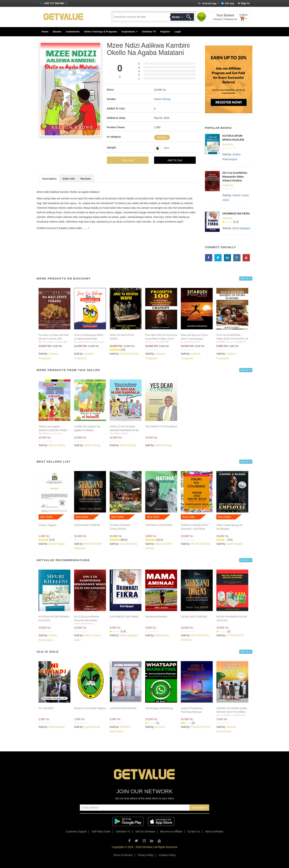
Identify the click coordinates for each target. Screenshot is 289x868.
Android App (207, 3)
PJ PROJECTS (235, 635)
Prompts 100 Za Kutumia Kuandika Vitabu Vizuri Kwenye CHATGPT (161, 339)
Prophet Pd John (129, 354)
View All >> (246, 279)
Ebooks (57, 32)
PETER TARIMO (201, 544)
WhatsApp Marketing (159, 708)
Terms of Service (123, 855)
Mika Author (162, 635)
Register (165, 32)
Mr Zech (160, 727)
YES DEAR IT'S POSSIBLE (161, 426)
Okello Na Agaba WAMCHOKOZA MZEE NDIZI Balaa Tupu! (53, 430)
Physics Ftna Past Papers (90, 708)
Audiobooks (73, 32)
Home (45, 32)
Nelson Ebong (162, 99)
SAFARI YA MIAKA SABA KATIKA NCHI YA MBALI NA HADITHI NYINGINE (232, 712)
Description (49, 179)
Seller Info (69, 179)
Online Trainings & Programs (101, 32)
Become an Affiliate (171, 832)
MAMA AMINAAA (156, 617)
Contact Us (194, 832)
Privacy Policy (146, 855)
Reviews (86, 179)
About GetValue (214, 832)
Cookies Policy (167, 855)
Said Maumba (56, 727)
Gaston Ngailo (48, 525)
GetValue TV (149, 32)
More (177, 17)
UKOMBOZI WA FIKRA (236, 213)
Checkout (217, 19)
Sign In (244, 3)
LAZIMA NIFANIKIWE (123, 708)
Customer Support (76, 832)
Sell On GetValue (145, 832)
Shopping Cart (231, 19)
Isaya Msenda (92, 727)
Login (178, 32)
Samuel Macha (128, 544)
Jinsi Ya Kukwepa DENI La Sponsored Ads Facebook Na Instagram (89, 339)
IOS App (228, 3)
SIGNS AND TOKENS (87, 525)
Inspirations (129, 32)
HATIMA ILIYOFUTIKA (159, 525)
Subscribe (199, 808)
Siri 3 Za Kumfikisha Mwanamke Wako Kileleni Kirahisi (235, 177)
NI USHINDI (46, 708)
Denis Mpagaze (241, 228)
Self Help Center (101, 832)
